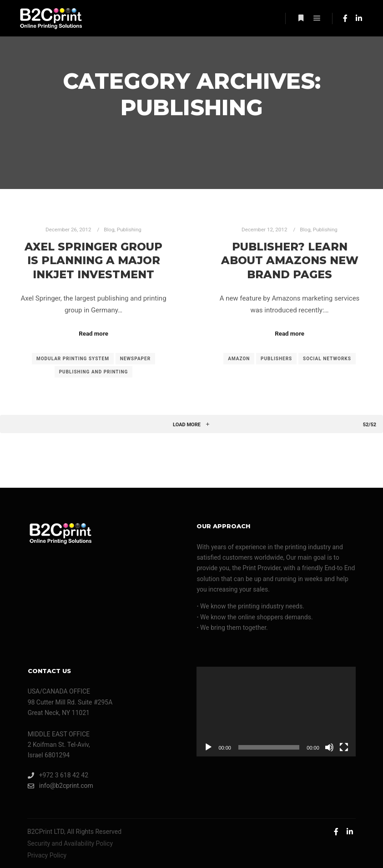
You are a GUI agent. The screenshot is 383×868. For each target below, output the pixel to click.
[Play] (208, 747)
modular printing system (73, 359)
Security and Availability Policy (70, 843)
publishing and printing (94, 372)
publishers (276, 359)
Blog (109, 230)
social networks (327, 359)
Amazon (239, 359)
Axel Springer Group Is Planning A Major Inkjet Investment (93, 260)
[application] (276, 712)
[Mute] (329, 747)
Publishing (129, 230)
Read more (93, 334)
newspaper (135, 359)
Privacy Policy (47, 855)
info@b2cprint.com (60, 786)
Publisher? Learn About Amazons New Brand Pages (290, 260)
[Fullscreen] (344, 747)
